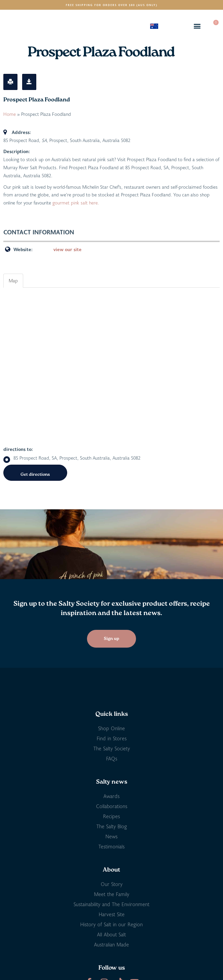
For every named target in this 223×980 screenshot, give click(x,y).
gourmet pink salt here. (76, 203)
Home (10, 114)
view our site (68, 249)
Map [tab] (13, 281)
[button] (197, 26)
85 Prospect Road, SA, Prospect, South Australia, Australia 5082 (72, 458)
